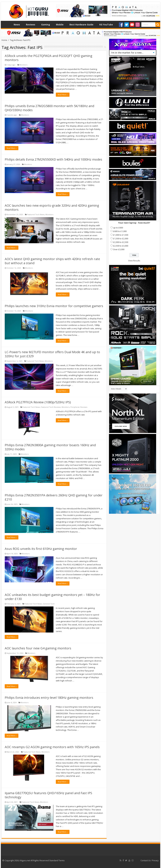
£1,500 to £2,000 (121, 238)
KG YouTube (106, 25)
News (17, 25)
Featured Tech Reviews (51, 407)
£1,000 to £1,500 (121, 235)
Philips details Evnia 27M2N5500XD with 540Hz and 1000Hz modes (53, 159)
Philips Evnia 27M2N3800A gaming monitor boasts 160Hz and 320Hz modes (50, 447)
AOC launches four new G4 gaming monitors (38, 648)
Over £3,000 (119, 249)
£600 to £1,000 (120, 231)
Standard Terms (57, 860)
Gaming (46, 25)
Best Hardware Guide (81, 25)
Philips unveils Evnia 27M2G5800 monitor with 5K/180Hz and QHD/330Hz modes (49, 108)
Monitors (23, 65)
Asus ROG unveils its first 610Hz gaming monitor (41, 549)
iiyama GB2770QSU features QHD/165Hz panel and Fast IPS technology (48, 795)
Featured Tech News (36, 214)
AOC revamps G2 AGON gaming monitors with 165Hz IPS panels (52, 747)
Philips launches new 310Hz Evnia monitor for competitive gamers (54, 306)
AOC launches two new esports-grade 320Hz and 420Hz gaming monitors (52, 207)
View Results (134, 261)
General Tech (49, 604)
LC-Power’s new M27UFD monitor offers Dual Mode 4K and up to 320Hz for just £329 (52, 354)
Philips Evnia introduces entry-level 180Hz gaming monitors (49, 698)
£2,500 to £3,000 (121, 246)
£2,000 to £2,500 (121, 242)
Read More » (63, 95)
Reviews (31, 25)
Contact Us (146, 860)
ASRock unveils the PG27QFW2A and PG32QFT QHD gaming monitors (49, 58)
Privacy (155, 860)
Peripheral (75, 407)
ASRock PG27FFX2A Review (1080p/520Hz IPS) (38, 402)
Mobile (60, 25)
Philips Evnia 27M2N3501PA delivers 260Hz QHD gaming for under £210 (54, 497)
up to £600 (118, 228)
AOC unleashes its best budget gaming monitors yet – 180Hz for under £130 (52, 597)
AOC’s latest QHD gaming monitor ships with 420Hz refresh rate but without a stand (52, 261)
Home (6, 24)
